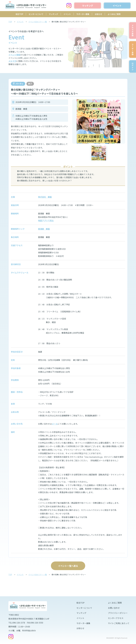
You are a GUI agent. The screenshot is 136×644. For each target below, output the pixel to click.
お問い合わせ (114, 608)
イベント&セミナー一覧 (38, 22)
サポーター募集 (83, 14)
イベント (67, 14)
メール (55, 424)
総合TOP (19, 14)
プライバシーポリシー (118, 613)
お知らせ (98, 14)
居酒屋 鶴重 (44, 229)
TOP (10, 22)
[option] (99, 121)
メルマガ (12, 61)
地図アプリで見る (46, 220)
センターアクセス (116, 618)
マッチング (53, 14)
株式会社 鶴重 (45, 197)
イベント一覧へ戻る (68, 566)
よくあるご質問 (114, 14)
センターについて (36, 14)
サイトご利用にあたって (119, 623)
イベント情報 (14, 55)
